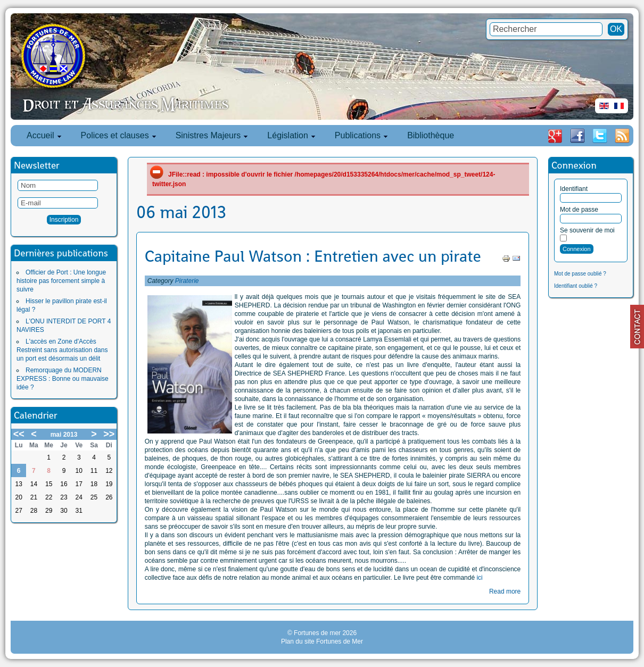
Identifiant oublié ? (576, 286)
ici (479, 578)
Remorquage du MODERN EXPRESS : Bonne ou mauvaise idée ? (63, 379)
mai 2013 (64, 435)
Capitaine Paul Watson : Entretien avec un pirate (313, 256)
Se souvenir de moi (587, 230)
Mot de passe (579, 210)
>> (109, 434)
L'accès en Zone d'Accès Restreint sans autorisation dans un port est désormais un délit (62, 350)
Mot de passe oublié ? (580, 274)
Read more (505, 591)
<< (19, 434)
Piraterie (187, 281)
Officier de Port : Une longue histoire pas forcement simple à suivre (61, 281)
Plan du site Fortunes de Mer (322, 641)
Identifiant (574, 189)
